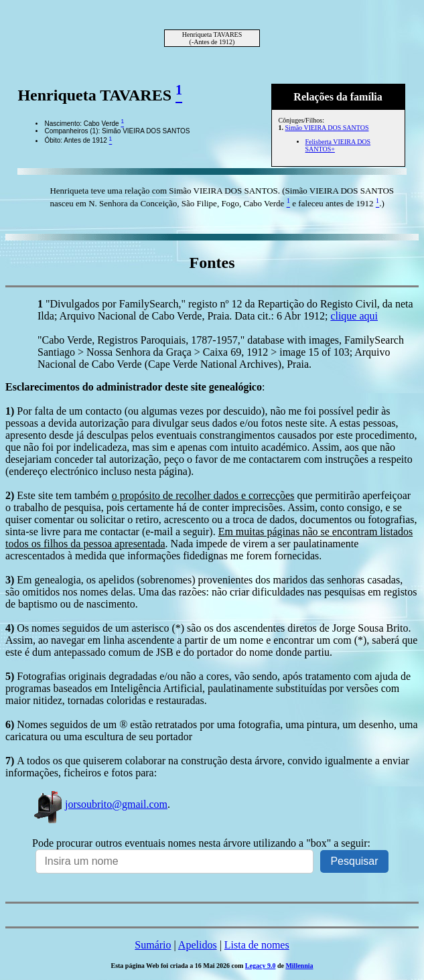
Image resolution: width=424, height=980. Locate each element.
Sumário (153, 945)
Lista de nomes (257, 945)
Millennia (299, 966)
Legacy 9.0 (261, 966)
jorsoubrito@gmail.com (100, 804)
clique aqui (354, 316)
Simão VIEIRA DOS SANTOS (327, 128)
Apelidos (198, 945)
